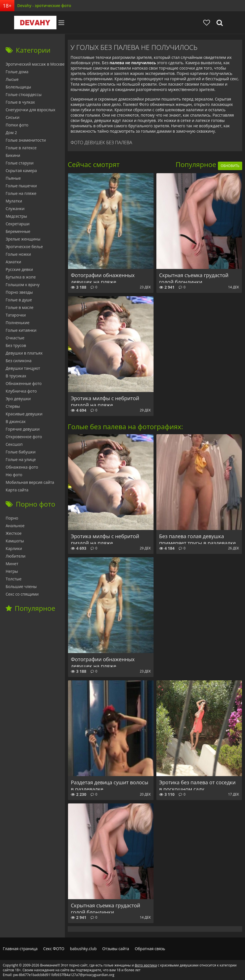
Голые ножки (18, 254)
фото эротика (146, 965)
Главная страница (20, 949)
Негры (12, 571)
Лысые (12, 79)
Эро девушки (18, 399)
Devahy (35, 23)
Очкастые (15, 338)
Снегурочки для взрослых (30, 110)
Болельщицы (18, 87)
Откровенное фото (24, 437)
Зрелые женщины (23, 239)
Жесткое (14, 533)
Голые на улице (21, 459)
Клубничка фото (21, 391)
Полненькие (17, 323)
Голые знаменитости (26, 140)
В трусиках (16, 376)
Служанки (15, 209)
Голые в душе (19, 300)
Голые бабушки (21, 452)
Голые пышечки (21, 186)
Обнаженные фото (24, 383)
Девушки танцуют (23, 368)
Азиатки (13, 262)
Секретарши (18, 224)
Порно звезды (19, 292)
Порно (12, 518)
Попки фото (17, 125)
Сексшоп (14, 444)
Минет (12, 564)
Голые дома (17, 72)
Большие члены (21, 586)
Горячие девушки (23, 429)
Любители (16, 556)
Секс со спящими (22, 594)
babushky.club (83, 949)
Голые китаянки (21, 330)
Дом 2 (11, 132)
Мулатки (14, 201)
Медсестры (16, 216)
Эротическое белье (24, 247)
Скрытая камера (21, 171)
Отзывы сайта (116, 949)
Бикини (13, 155)
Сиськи (13, 117)
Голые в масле (19, 307)
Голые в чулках (20, 102)
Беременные (18, 231)
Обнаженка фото (22, 467)
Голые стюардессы (24, 94)
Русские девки (19, 269)
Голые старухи (20, 163)
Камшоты (15, 541)
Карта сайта (17, 490)
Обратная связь (150, 949)
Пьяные (13, 178)
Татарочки (16, 315)
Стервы (13, 406)
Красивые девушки (24, 414)
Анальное (15, 526)
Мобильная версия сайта (30, 482)
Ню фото (14, 475)
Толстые (14, 579)
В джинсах (16, 421)
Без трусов (16, 345)
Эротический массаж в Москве (35, 64)
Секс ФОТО (54, 949)
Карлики (14, 548)
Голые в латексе (21, 148)
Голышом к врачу (23, 285)
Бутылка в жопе (21, 277)
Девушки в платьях (24, 353)
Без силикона (19, 361)
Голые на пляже (21, 193)
